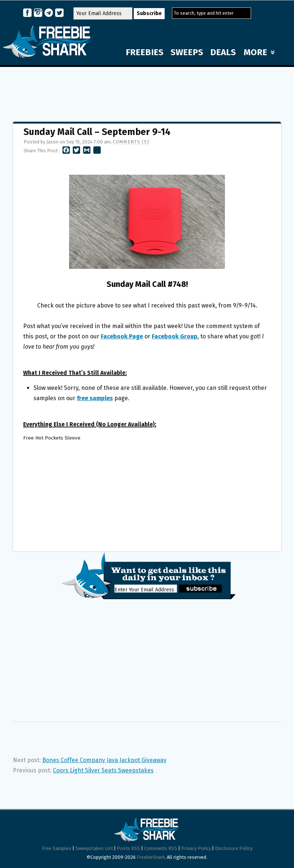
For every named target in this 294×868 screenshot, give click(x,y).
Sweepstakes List (94, 848)
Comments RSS (161, 848)
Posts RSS (128, 848)
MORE (259, 52)
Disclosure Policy (234, 848)
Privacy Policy (196, 848)
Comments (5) (131, 142)
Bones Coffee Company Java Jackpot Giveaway (104, 760)
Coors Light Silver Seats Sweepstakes (103, 770)
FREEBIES (145, 52)
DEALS (223, 52)
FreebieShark (151, 857)
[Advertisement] (147, 91)
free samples (95, 398)
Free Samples (57, 848)
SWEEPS (187, 52)
